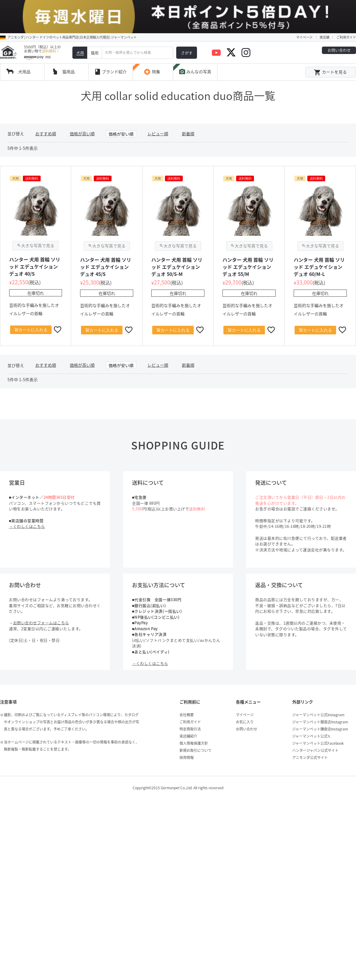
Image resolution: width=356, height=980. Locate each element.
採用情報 (187, 736)
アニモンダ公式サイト (310, 736)
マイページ (304, 16)
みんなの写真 (195, 50)
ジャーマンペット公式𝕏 (311, 715)
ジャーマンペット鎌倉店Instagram (320, 708)
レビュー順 (158, 112)
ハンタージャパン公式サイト (315, 729)
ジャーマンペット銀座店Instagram (320, 701)
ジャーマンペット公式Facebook (318, 722)
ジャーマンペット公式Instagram (318, 693)
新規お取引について (196, 729)
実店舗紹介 (188, 715)
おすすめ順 (46, 112)
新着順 (188, 112)
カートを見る (330, 51)
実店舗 (324, 16)
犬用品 (24, 50)
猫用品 (69, 50)
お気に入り (245, 701)
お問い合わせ (339, 29)
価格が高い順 (82, 112)
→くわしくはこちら (27, 505)
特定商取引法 (190, 708)
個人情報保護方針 (194, 722)
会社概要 (187, 693)
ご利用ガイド (346, 16)
